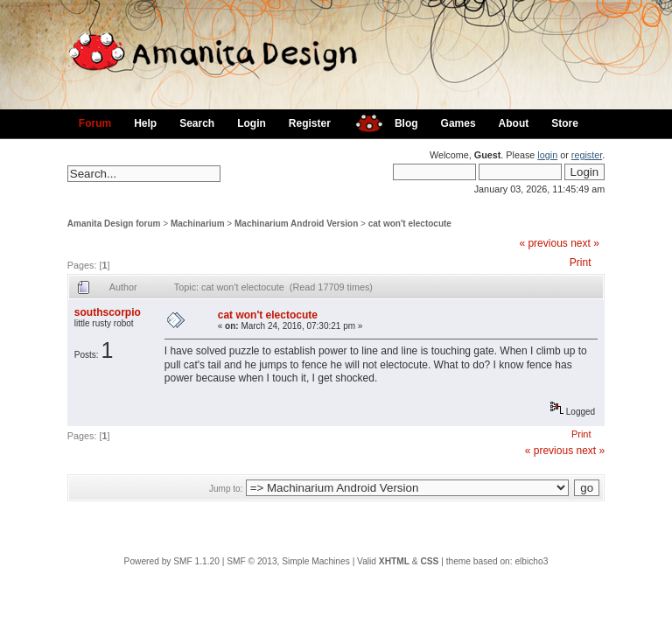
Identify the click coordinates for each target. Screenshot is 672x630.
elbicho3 (531, 561)
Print (581, 262)
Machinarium (198, 224)
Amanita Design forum (114, 224)
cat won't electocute (410, 224)
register (587, 155)
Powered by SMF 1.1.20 (172, 561)
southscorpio (108, 312)
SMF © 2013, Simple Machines (288, 561)
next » (585, 243)
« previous (543, 243)
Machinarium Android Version (296, 224)
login (547, 155)
